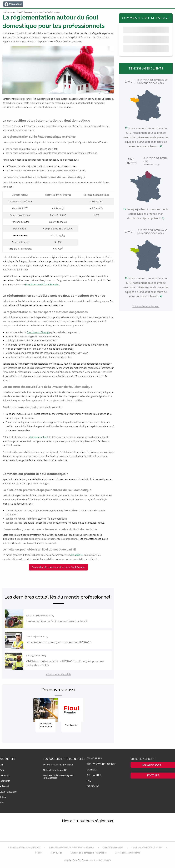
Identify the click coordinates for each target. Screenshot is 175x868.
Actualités (94, 775)
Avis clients (94, 759)
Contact (92, 770)
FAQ (89, 781)
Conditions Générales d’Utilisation (147, 848)
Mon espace (15, 4)
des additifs (76, 555)
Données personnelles (113, 848)
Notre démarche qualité (55, 770)
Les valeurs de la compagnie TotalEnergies (58, 777)
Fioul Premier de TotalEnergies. (42, 284)
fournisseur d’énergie (38, 332)
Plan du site (56, 853)
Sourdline (93, 786)
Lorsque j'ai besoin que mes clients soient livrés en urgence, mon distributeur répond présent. (146, 214)
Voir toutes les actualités (58, 674)
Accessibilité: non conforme (128, 853)
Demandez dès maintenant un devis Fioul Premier (58, 567)
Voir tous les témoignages (146, 306)
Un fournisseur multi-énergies (58, 765)
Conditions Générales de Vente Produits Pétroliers (72, 848)
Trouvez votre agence (101, 764)
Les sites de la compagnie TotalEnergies (89, 853)
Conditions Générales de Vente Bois (24, 848)
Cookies (39, 853)
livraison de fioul (39, 437)
